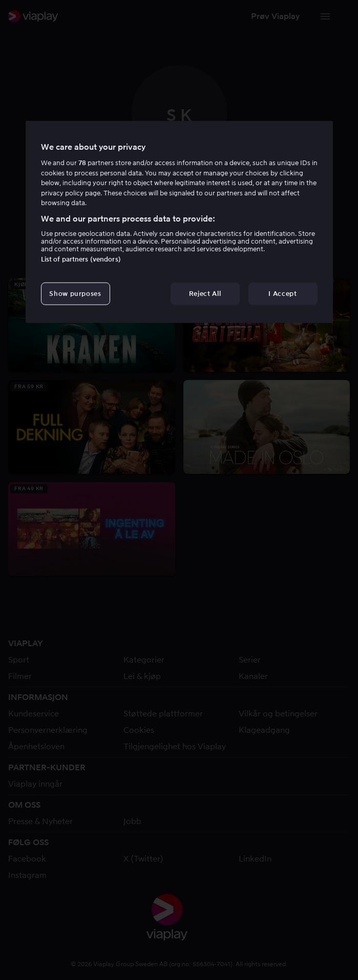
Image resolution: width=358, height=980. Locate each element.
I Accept (282, 294)
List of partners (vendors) (81, 259)
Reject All (205, 294)
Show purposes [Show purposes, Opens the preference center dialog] (75, 294)
